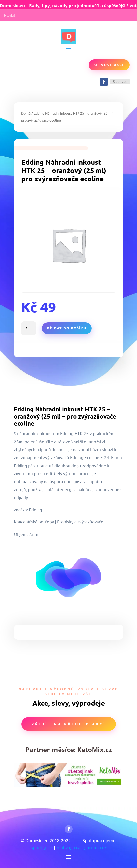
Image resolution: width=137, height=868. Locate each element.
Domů (26, 113)
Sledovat (120, 82)
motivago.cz (68, 848)
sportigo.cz (42, 848)
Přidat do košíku (67, 328)
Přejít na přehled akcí (69, 724)
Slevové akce (109, 65)
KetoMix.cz (95, 750)
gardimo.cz (95, 848)
